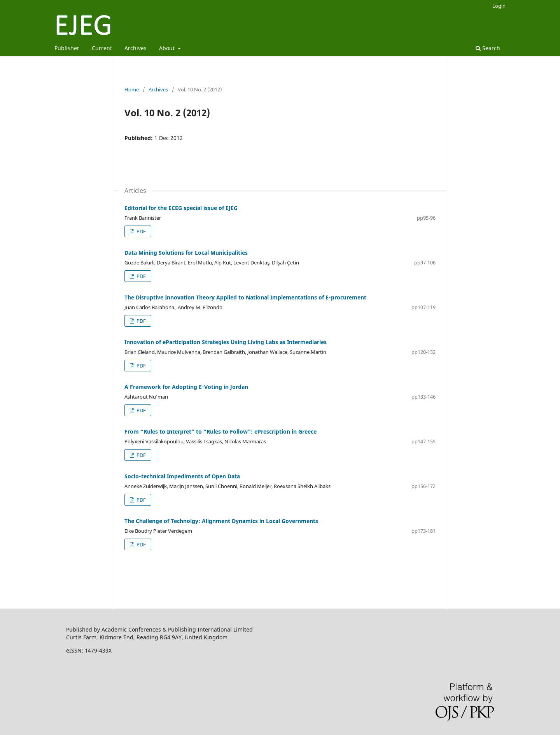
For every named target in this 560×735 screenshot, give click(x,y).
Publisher (67, 48)
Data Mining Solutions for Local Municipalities (186, 253)
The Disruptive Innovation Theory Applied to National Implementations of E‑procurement (245, 297)
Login (499, 6)
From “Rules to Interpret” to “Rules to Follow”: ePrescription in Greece (220, 431)
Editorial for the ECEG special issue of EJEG (181, 208)
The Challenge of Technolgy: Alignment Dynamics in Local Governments (221, 521)
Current (102, 48)
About (168, 48)
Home (132, 89)
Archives (136, 48)
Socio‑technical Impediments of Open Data (182, 476)
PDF (141, 231)
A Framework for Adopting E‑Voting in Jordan (186, 387)
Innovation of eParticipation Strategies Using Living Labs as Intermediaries (226, 342)
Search (488, 48)
